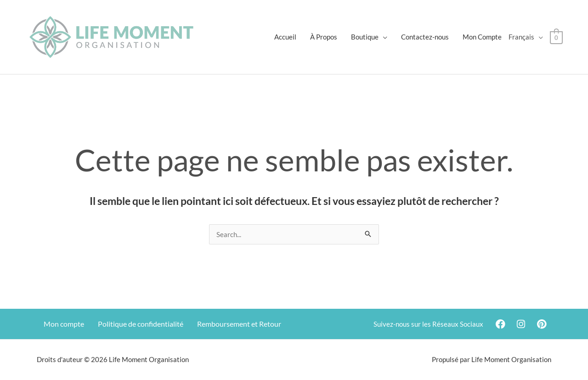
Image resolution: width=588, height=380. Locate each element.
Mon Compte (483, 37)
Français (522, 37)
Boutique (365, 37)
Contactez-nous (425, 37)
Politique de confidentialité (141, 324)
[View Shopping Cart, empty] (557, 37)
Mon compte (64, 324)
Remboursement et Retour (239, 324)
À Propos (324, 37)
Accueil (286, 37)
